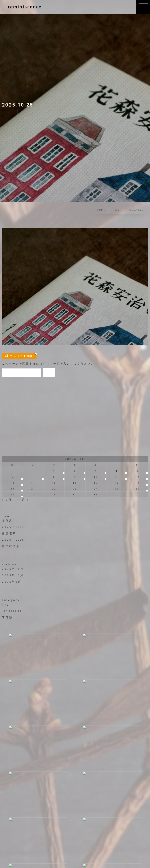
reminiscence (25, 7)
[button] (143, 7)
